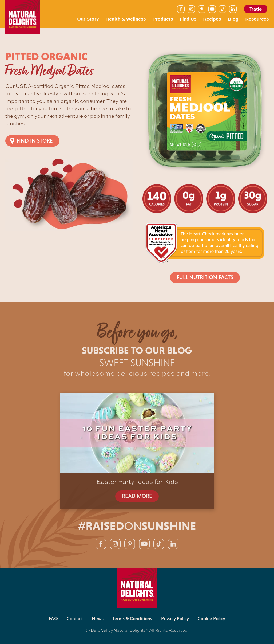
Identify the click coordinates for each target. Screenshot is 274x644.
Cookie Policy (213, 619)
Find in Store (35, 141)
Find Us (188, 19)
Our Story (88, 19)
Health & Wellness (126, 19)
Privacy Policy (176, 619)
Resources (257, 19)
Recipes (212, 19)
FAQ (52, 619)
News (97, 619)
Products (163, 19)
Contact (74, 619)
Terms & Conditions (132, 619)
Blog (233, 19)
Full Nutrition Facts (205, 277)
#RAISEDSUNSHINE (137, 526)
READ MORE (137, 496)
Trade (256, 9)
